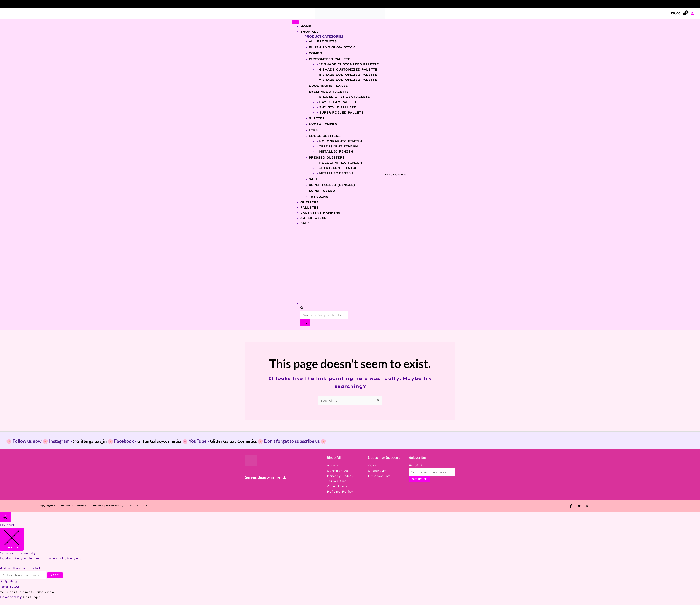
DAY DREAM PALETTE (338, 102)
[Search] (305, 323)
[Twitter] (579, 506)
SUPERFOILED (322, 191)
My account (378, 476)
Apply (57, 575)
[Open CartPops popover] (6, 517)
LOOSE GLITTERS (325, 136)
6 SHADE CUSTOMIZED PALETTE (348, 75)
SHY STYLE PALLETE (337, 107)
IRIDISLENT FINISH (338, 168)
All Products (323, 41)
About (332, 465)
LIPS (313, 130)
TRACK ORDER (395, 175)
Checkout (376, 471)
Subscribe (418, 479)
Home (306, 26)
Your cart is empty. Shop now (28, 592)
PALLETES (309, 207)
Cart (371, 465)
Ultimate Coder (136, 505)
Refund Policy (339, 491)
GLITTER (317, 118)
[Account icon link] (692, 13)
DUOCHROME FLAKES (328, 86)
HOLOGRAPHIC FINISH (340, 141)
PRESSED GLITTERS (327, 157)
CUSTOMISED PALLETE (329, 59)
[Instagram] (587, 506)
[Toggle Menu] (295, 22)
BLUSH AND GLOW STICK (332, 47)
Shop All (309, 32)
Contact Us (337, 471)
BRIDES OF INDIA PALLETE (344, 97)
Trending (319, 197)
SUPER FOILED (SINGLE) (332, 185)
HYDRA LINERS (323, 124)
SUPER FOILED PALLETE (341, 112)
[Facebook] (572, 506)
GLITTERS (309, 202)
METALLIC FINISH (336, 152)
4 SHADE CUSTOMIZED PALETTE (348, 69)
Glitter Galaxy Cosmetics (242, 441)
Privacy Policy (340, 476)
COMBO (315, 53)
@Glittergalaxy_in (91, 441)
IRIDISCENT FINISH (338, 146)
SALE (313, 179)
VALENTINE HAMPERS (320, 213)
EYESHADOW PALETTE (329, 92)
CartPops (32, 597)
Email (414, 465)
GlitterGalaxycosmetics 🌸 (167, 441)
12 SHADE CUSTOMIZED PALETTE (349, 64)
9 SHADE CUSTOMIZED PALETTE (348, 80)
